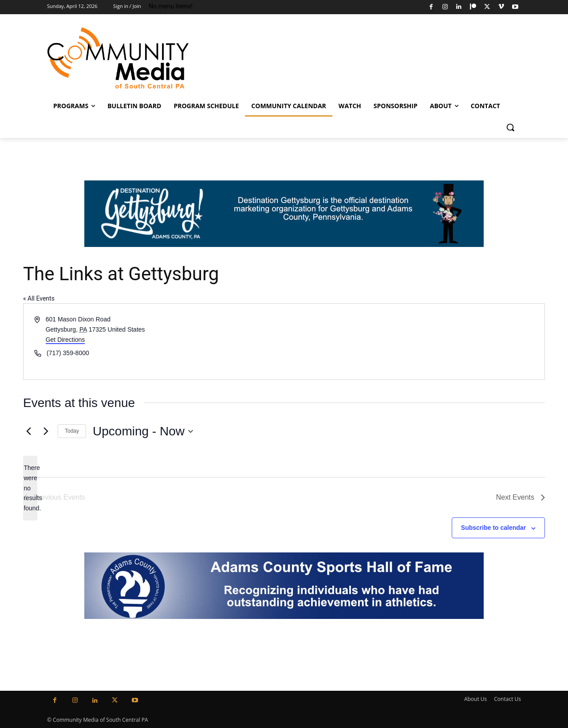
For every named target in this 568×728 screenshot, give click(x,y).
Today (72, 431)
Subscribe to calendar (493, 528)
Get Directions (65, 340)
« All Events (39, 298)
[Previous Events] (28, 431)
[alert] (30, 488)
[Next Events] (46, 431)
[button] (510, 127)
